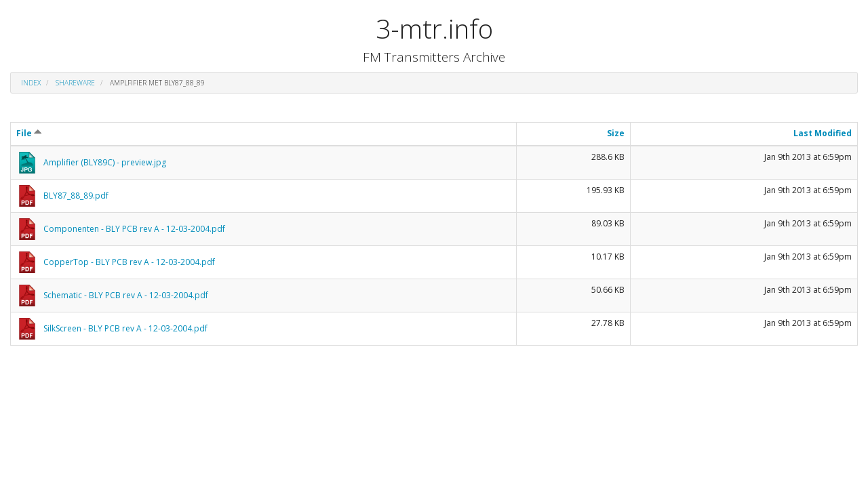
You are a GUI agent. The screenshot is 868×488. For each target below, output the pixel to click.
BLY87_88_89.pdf (76, 196)
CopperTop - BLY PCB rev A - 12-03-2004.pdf (129, 262)
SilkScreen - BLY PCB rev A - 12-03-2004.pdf (125, 328)
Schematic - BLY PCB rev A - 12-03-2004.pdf (126, 295)
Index (31, 83)
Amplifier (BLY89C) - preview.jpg (105, 162)
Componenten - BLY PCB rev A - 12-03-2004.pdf (134, 229)
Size (616, 133)
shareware (75, 83)
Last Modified (823, 133)
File (29, 133)
